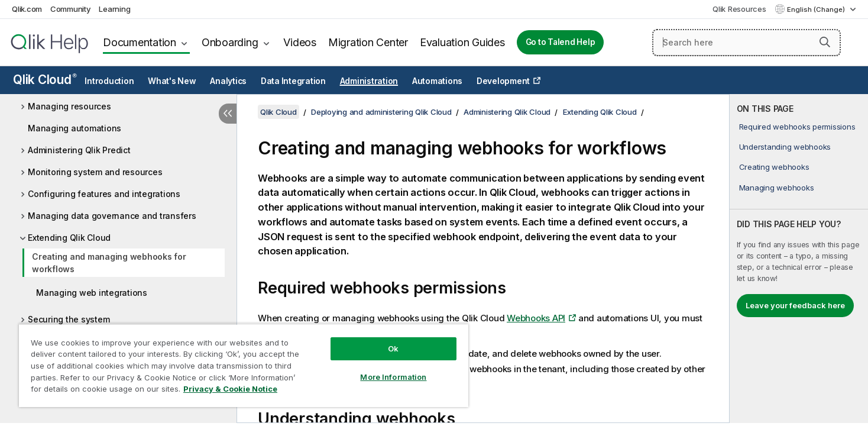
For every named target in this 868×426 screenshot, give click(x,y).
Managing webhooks (777, 188)
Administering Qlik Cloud (507, 112)
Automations (437, 81)
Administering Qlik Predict (79, 150)
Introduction (109, 81)
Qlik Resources (739, 9)
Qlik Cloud (45, 80)
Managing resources (69, 106)
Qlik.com (27, 9)
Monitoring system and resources (95, 172)
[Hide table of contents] (228, 114)
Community (71, 9)
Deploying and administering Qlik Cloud (381, 112)
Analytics (228, 81)
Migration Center (368, 42)
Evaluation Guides (462, 42)
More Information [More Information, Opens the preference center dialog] (393, 377)
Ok (393, 348)
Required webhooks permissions (797, 127)
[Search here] (746, 43)
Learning (114, 9)
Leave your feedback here (795, 305)
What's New (172, 81)
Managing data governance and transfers (112, 216)
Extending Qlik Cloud (69, 238)
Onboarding (230, 42)
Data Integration (293, 81)
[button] (825, 42)
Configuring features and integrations (104, 194)
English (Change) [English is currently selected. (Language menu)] (817, 9)
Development (503, 81)
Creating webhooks (774, 167)
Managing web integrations (92, 293)
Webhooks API (536, 318)
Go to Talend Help (561, 42)
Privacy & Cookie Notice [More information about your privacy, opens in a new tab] (230, 389)
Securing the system (69, 319)
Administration (369, 81)
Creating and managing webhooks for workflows (109, 263)
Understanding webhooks (785, 147)
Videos (300, 42)
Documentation (140, 42)
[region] (244, 365)
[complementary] (799, 259)
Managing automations (75, 128)
